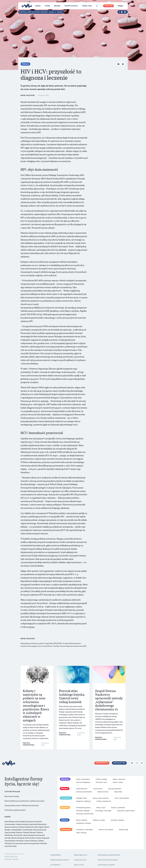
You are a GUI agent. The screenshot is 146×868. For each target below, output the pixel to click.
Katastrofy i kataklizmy (84, 801)
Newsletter (120, 763)
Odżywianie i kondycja (84, 823)
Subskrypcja (102, 763)
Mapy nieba (118, 792)
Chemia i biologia (101, 779)
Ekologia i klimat (82, 798)
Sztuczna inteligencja (83, 782)
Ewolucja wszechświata (84, 792)
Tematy (47, 6)
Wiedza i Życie (87, 6)
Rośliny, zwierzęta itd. (104, 801)
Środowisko (67, 798)
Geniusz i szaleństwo (118, 808)
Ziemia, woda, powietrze (101, 798)
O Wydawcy (55, 865)
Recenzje (57, 6)
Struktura (66, 779)
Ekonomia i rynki (101, 782)
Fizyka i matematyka (83, 779)
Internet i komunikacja (106, 830)
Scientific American (71, 6)
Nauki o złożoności (119, 779)
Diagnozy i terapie (99, 820)
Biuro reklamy (81, 855)
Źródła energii (124, 830)
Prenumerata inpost (60, 860)
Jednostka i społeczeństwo (126, 811)
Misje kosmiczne (103, 792)
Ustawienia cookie (106, 865)
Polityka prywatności (108, 860)
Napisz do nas (80, 860)
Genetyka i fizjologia (83, 811)
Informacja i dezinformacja (85, 814)
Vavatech (16, 859)
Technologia (67, 829)
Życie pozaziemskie (115, 789)
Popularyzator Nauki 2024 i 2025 (41, 12)
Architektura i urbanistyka (85, 830)
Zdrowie (26, 64)
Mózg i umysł (101, 808)
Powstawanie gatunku (83, 808)
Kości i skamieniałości (122, 798)
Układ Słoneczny (82, 789)
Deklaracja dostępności (109, 855)
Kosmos (65, 788)
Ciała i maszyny (81, 833)
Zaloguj (120, 6)
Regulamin (79, 865)
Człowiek (66, 807)
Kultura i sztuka (118, 782)
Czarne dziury (98, 789)
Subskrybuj (108, 6)
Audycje (38, 6)
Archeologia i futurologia (103, 811)
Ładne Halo (14, 857)
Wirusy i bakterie (82, 820)
